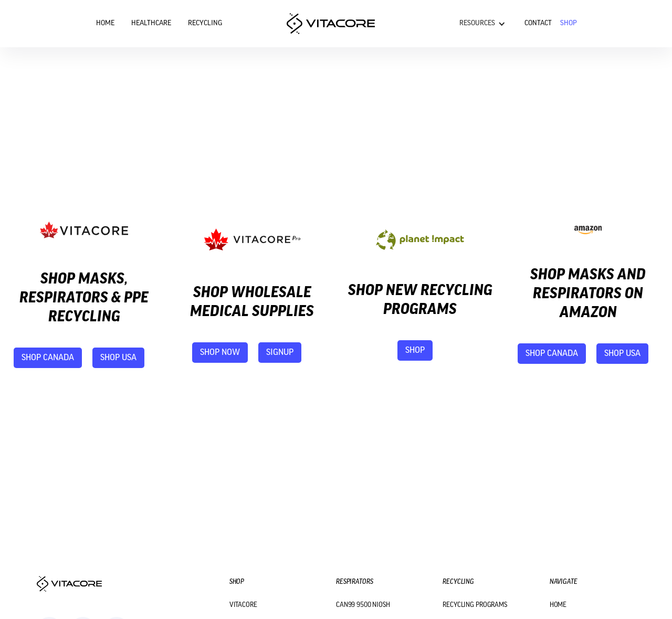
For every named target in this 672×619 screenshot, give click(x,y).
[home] (331, 24)
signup (280, 353)
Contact (538, 23)
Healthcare (151, 23)
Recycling (205, 23)
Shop (569, 23)
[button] (482, 24)
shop (415, 350)
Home (105, 23)
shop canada (48, 358)
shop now (220, 353)
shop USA (118, 358)
